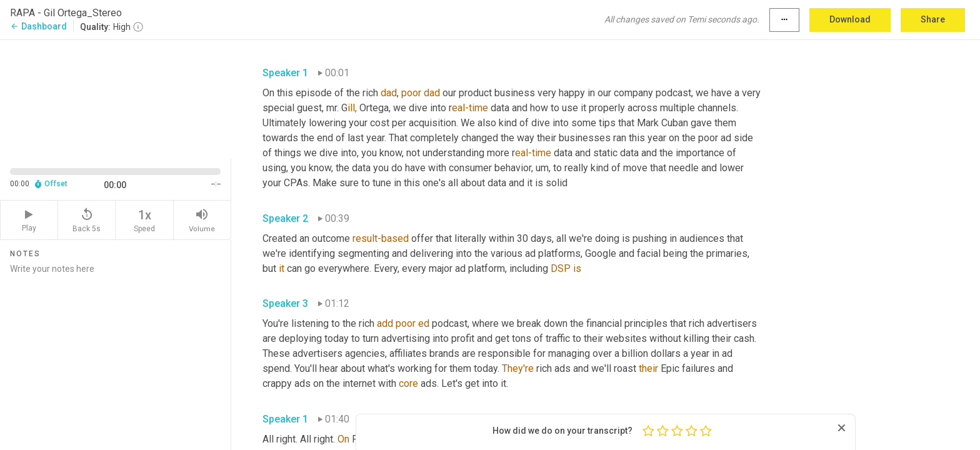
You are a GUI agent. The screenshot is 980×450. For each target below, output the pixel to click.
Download (850, 19)
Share (933, 19)
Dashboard (38, 26)
